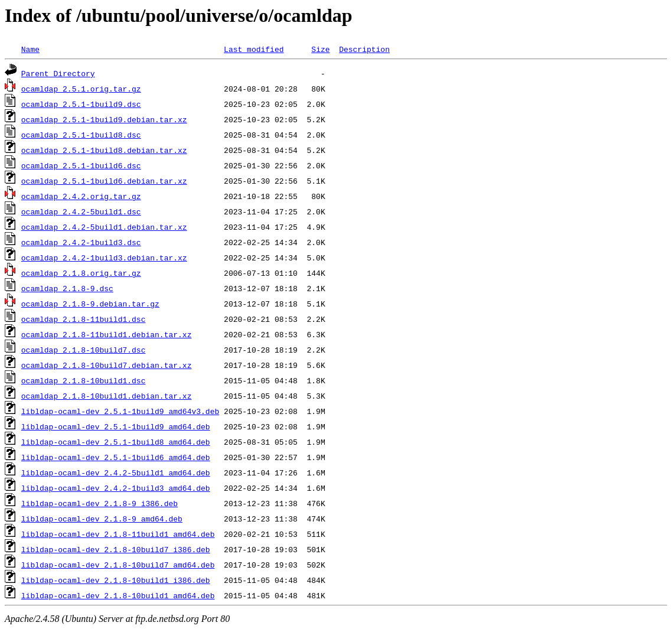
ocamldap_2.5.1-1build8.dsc (81, 135)
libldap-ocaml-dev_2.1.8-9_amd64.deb (102, 519)
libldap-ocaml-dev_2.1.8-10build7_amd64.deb (118, 565)
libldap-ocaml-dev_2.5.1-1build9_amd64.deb (116, 426)
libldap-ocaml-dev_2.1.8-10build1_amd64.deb (118, 595)
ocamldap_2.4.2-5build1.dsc (81, 211)
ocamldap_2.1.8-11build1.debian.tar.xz (107, 334)
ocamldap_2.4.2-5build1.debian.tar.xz (104, 227)
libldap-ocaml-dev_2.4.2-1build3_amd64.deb (116, 488)
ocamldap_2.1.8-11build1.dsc (84, 319)
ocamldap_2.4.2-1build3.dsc (81, 242)
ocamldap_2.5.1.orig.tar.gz (81, 89)
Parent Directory (58, 73)
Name (30, 49)
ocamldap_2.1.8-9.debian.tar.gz (90, 304)
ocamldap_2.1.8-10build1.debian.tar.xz (107, 396)
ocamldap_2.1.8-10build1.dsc (84, 380)
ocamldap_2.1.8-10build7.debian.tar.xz (107, 365)
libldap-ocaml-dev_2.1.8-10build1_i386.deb (116, 580)
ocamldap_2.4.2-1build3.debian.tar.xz (104, 258)
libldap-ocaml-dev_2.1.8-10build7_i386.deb (116, 549)
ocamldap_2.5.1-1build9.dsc (81, 104)
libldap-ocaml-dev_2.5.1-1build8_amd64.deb (116, 442)
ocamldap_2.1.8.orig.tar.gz (81, 273)
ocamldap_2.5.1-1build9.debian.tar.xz (104, 119)
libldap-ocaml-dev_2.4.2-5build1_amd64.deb (116, 472)
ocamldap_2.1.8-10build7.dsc (84, 350)
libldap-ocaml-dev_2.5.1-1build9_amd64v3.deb (120, 411)
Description (364, 49)
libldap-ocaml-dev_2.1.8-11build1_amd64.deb (118, 534)
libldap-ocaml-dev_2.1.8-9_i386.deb (100, 503)
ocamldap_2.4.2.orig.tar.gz (81, 196)
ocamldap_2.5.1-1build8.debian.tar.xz (104, 150)
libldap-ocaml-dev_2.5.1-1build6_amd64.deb (116, 457)
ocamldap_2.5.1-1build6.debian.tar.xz (104, 181)
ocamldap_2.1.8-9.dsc (67, 288)
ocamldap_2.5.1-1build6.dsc (81, 165)
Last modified (254, 49)
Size (320, 49)
